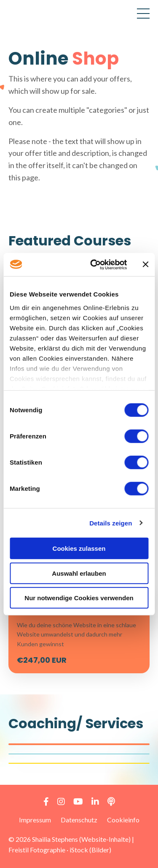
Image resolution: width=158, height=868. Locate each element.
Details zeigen (111, 523)
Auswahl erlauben (79, 573)
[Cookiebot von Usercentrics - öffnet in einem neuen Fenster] (94, 264)
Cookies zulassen (79, 548)
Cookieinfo (123, 820)
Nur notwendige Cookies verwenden (79, 598)
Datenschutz (79, 820)
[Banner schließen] (145, 264)
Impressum (35, 820)
